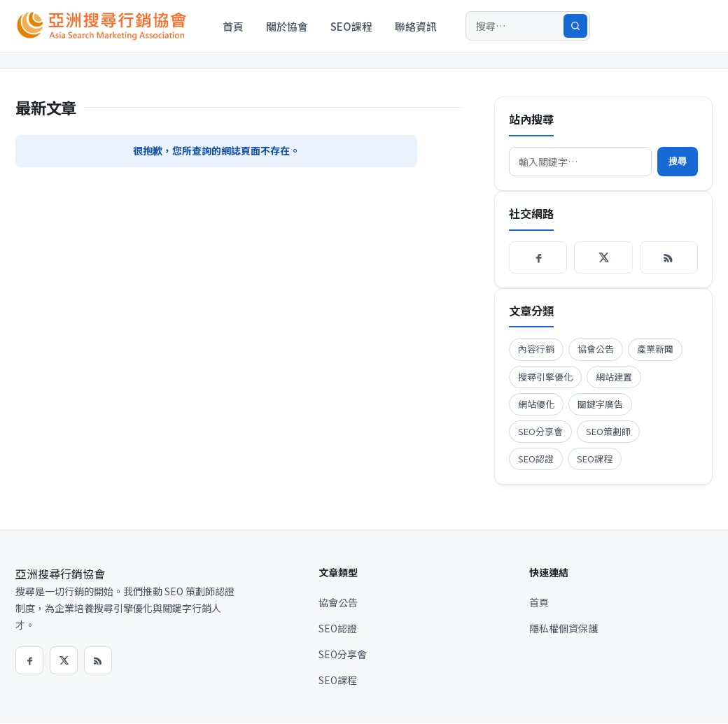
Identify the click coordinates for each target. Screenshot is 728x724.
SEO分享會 (540, 431)
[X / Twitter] (603, 257)
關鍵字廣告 (600, 404)
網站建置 (614, 377)
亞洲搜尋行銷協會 (60, 574)
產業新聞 (655, 349)
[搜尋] (528, 26)
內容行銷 (536, 349)
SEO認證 (536, 459)
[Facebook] (538, 257)
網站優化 (536, 404)
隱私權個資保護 (563, 628)
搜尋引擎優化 (545, 377)
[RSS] (669, 257)
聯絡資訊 (416, 26)
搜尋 (678, 161)
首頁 (233, 26)
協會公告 (596, 349)
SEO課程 (351, 26)
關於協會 (287, 26)
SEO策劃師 (608, 431)
